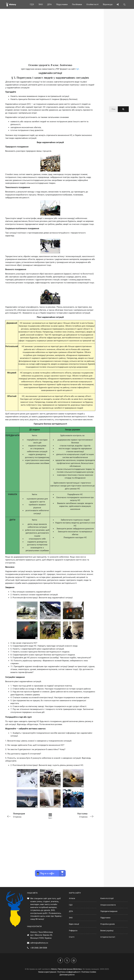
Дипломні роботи (67, 975)
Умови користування (47, 972)
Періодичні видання (109, 911)
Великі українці (107, 931)
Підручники (105, 918)
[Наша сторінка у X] (67, 960)
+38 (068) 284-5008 (39, 948)
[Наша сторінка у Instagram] (74, 960)
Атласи (72, 898)
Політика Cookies (89, 972)
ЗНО (71, 918)
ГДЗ (71, 905)
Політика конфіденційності (69, 972)
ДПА (71, 911)
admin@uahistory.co (39, 943)
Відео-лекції (74, 924)
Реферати (73, 931)
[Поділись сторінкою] (118, 4)
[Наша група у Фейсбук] (60, 960)
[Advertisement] (50, 40)
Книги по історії (107, 898)
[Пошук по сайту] (124, 4)
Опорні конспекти (108, 905)
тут (78, 69)
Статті (72, 937)
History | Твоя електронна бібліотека (66, 969)
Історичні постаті (108, 937)
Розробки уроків (108, 924)
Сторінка (23, 815)
